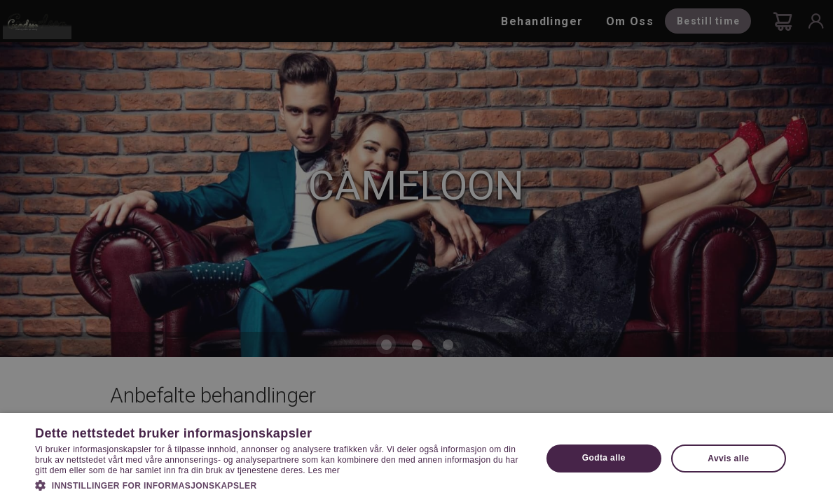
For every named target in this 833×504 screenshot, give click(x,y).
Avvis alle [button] (728, 458)
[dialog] (416, 252)
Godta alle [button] (604, 458)
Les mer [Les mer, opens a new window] (324, 470)
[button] (281, 484)
